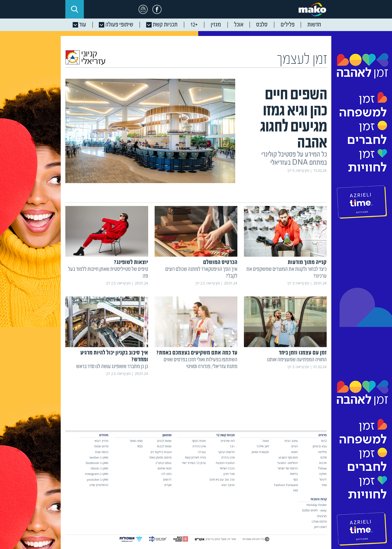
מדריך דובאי (101, 441)
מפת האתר (136, 441)
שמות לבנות (164, 446)
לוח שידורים (228, 441)
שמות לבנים (164, 441)
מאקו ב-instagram (97, 474)
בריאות (294, 474)
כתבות (319, 198)
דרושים (167, 479)
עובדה (202, 452)
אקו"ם (168, 485)
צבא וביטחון (320, 446)
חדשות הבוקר (226, 452)
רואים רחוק (320, 527)
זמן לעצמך (302, 60)
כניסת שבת (102, 452)
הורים (295, 446)
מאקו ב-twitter (99, 457)
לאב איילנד (263, 446)
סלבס (324, 457)
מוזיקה (323, 474)
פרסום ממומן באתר (160, 457)
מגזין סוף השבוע (288, 457)
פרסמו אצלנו (319, 521)
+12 (232, 446)
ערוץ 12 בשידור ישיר (194, 463)
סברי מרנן (229, 474)
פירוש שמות (101, 446)
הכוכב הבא (228, 485)
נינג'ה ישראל (227, 468)
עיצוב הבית (291, 441)
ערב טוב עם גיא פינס (222, 479)
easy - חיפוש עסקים (314, 510)
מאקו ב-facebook (97, 463)
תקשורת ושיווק (260, 452)
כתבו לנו (166, 474)
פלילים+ (322, 452)
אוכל (324, 485)
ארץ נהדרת (228, 457)
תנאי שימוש (165, 468)
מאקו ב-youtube (98, 479)
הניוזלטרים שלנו (99, 485)
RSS (140, 446)
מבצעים (322, 516)
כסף (295, 479)
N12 (324, 441)
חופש (295, 452)
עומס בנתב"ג (163, 463)
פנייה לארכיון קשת (195, 457)
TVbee (322, 468)
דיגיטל (323, 479)
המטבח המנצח (225, 463)
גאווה (266, 441)
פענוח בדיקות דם (161, 452)
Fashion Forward (286, 485)
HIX (295, 490)
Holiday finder (317, 505)
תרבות (323, 463)
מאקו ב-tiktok (99, 468)
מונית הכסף (199, 441)
